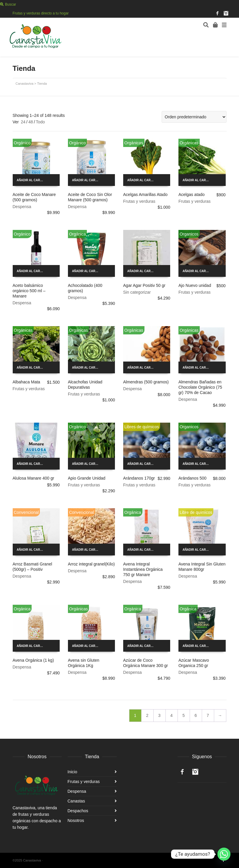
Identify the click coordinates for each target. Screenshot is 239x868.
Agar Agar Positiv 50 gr (144, 285)
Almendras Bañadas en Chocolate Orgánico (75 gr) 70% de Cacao (200, 387)
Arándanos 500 (192, 478)
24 (23, 122)
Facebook (217, 13)
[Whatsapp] (224, 854)
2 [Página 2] (147, 715)
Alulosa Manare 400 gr (34, 478)
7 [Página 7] (208, 715)
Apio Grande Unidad (87, 478)
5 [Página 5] (184, 715)
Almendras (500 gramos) (146, 382)
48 (31, 122)
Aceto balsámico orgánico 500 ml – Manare (29, 291)
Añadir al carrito (32, 180)
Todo (40, 122)
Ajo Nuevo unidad (195, 285)
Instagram (226, 13)
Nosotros (76, 820)
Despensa (22, 207)
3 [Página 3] (160, 715)
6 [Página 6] (196, 715)
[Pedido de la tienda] (194, 117)
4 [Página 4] (172, 715)
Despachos (78, 811)
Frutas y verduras (139, 201)
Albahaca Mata (26, 382)
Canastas (76, 801)
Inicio (73, 772)
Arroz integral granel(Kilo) (91, 564)
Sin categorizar (137, 292)
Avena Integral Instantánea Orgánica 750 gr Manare (143, 569)
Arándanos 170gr (139, 478)
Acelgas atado (192, 194)
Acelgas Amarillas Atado (145, 194)
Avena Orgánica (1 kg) (33, 660)
